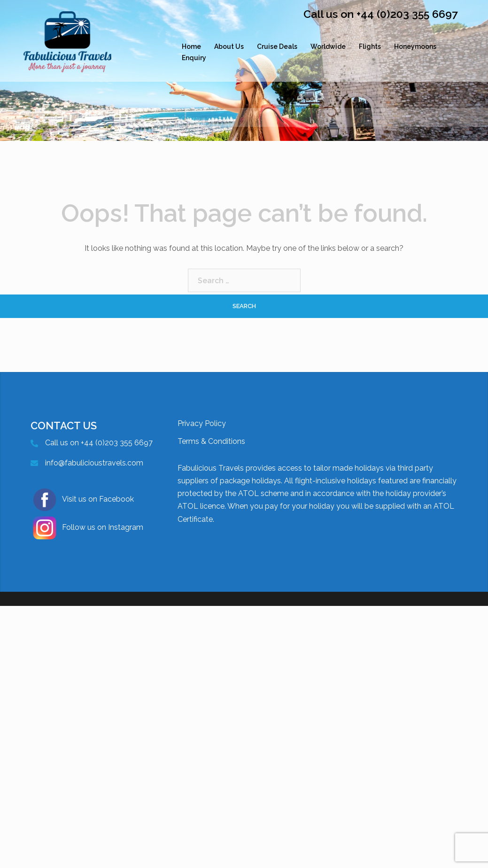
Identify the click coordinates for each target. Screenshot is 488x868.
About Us (229, 46)
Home (191, 46)
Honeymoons (415, 46)
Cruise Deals (277, 46)
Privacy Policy (202, 423)
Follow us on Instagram (87, 528)
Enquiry (194, 58)
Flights (370, 46)
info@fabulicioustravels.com (94, 463)
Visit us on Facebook (82, 500)
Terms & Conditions (211, 441)
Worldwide (328, 46)
